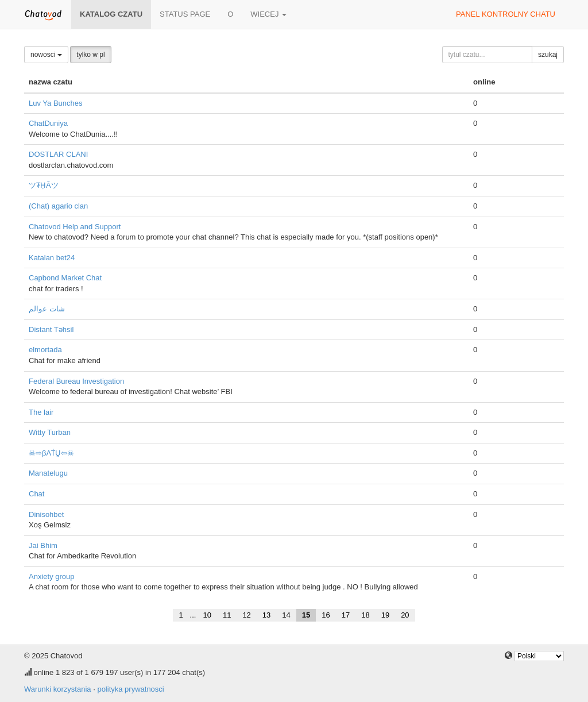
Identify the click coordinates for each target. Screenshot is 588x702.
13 (266, 615)
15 (306, 615)
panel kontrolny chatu (506, 14)
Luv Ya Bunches (55, 103)
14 (286, 615)
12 (246, 615)
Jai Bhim (43, 545)
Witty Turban (50, 432)
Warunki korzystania (58, 689)
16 (326, 615)
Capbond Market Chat (65, 278)
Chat (36, 494)
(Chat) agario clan (58, 206)
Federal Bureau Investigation (76, 381)
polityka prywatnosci (130, 689)
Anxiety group (52, 576)
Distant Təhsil (51, 329)
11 (227, 615)
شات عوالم (47, 309)
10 (207, 615)
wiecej (268, 14)
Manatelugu (48, 473)
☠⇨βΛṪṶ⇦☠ (51, 453)
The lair (41, 412)
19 (385, 615)
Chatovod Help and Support (75, 227)
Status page (185, 14)
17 (346, 615)
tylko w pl (90, 55)
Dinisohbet (46, 514)
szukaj (548, 55)
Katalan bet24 (52, 258)
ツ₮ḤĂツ (44, 185)
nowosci (46, 55)
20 (405, 615)
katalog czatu (111, 14)
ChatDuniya (48, 123)
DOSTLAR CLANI (58, 154)
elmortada (45, 350)
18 (365, 615)
